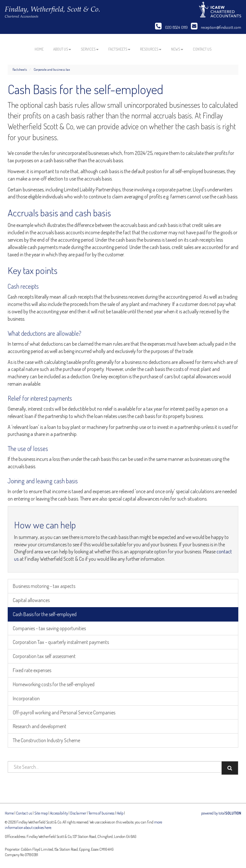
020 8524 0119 (171, 27)
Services (90, 49)
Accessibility (59, 813)
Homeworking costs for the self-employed (54, 684)
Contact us (202, 49)
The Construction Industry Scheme (46, 740)
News (177, 49)
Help (120, 813)
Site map (41, 813)
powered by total (221, 813)
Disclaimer (78, 813)
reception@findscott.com (216, 27)
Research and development (40, 726)
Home (39, 49)
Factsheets (119, 49)
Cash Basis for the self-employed (45, 614)
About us (62, 49)
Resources (151, 49)
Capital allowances (31, 600)
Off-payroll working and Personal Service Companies (64, 712)
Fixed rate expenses (32, 670)
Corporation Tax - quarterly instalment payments (61, 642)
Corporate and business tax (52, 69)
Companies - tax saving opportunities (49, 628)
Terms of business (101, 813)
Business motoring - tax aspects (44, 586)
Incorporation (26, 698)
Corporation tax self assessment (44, 656)
